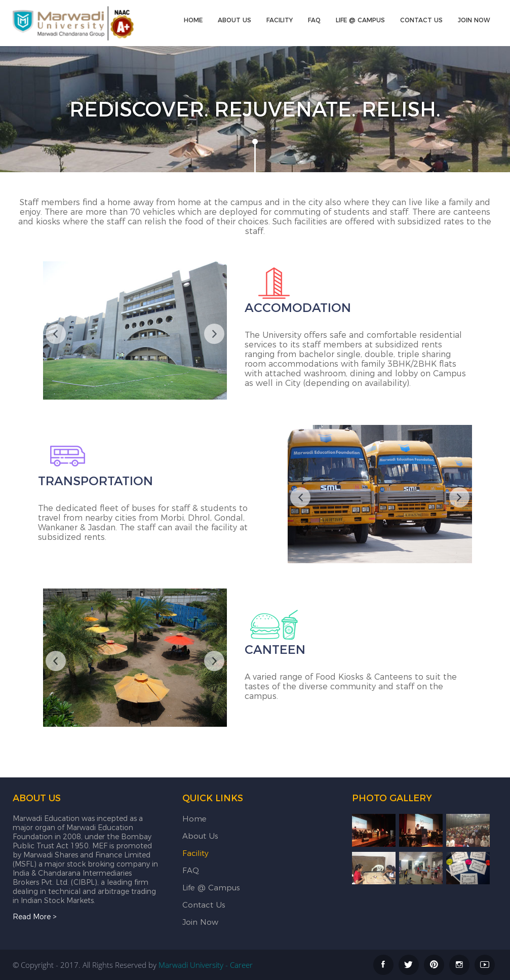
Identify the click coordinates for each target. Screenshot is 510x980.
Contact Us (421, 20)
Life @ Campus (360, 20)
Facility (280, 20)
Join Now (474, 20)
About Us (234, 20)
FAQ (314, 20)
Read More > (35, 917)
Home (193, 20)
